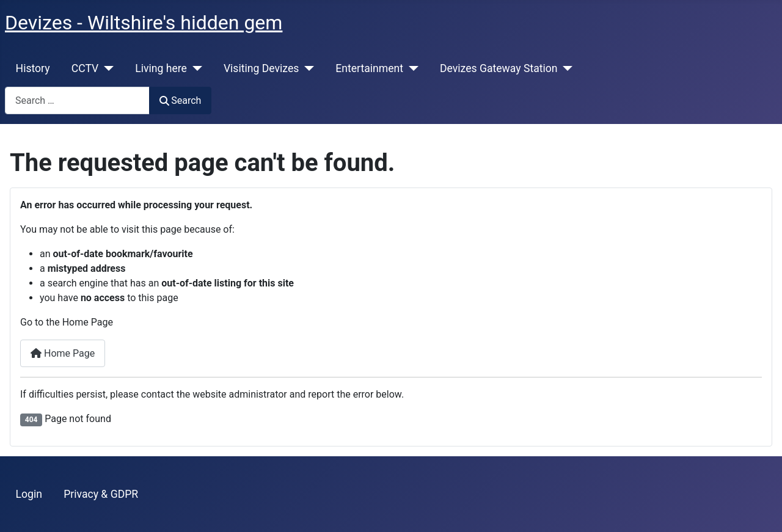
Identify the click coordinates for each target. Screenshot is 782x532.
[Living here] (195, 68)
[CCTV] (106, 68)
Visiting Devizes (261, 68)
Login (29, 494)
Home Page (63, 353)
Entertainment (369, 68)
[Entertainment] (411, 68)
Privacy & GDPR (101, 494)
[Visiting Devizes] (306, 68)
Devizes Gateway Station (499, 68)
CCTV (85, 68)
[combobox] (77, 100)
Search (180, 100)
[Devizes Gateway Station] (565, 68)
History (33, 68)
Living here (161, 68)
